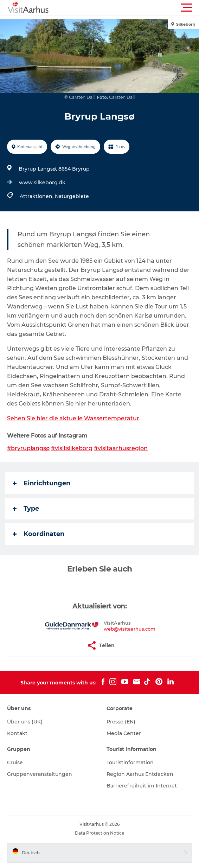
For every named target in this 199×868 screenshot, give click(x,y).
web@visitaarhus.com (130, 629)
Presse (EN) (121, 722)
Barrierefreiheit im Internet (142, 786)
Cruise (15, 762)
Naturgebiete (72, 196)
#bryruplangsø (28, 448)
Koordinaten (38, 534)
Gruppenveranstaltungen (40, 774)
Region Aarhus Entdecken (140, 774)
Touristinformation (130, 762)
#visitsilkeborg (72, 448)
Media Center (124, 733)
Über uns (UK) (25, 722)
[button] (131, 8)
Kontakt (17, 733)
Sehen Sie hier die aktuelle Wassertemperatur (73, 418)
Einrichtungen (41, 483)
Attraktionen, (37, 196)
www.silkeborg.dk (42, 183)
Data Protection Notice (99, 833)
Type (26, 509)
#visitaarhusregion (121, 448)
